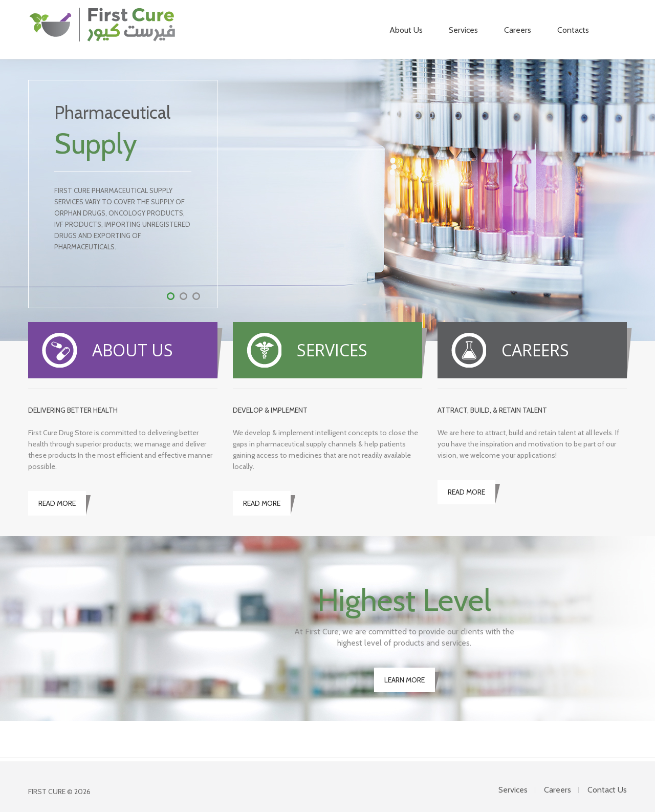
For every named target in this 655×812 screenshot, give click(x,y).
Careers (518, 30)
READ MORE (57, 503)
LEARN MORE (405, 680)
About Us (406, 31)
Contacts (573, 30)
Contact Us (607, 790)
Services (463, 30)
